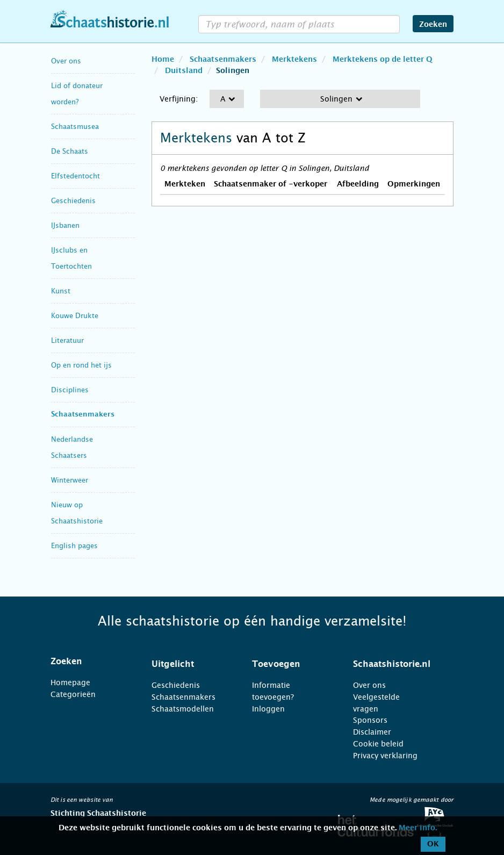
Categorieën (73, 694)
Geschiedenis (73, 201)
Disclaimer (372, 732)
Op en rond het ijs (81, 365)
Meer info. (418, 828)
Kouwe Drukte (75, 316)
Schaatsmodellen (183, 709)
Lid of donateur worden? (77, 94)
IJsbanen (65, 225)
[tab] (88, 662)
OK (433, 844)
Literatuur (67, 340)
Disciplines (70, 390)
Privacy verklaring (385, 756)
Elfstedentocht (75, 176)
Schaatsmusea (75, 127)
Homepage (70, 682)
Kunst (61, 291)
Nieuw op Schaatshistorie (77, 513)
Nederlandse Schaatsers (72, 447)
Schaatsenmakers (83, 415)
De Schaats (70, 151)
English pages (74, 546)
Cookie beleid (378, 744)
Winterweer (70, 480)
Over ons (66, 61)
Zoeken (433, 25)
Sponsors (370, 720)
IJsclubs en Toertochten (71, 258)
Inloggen (268, 709)
